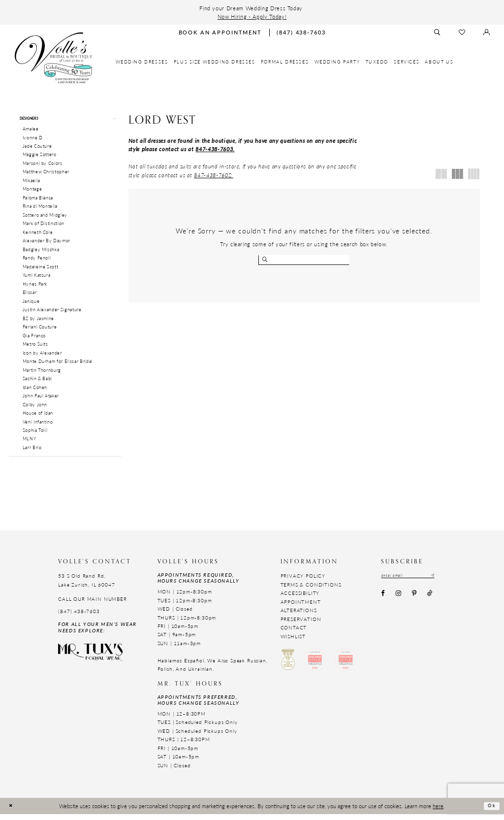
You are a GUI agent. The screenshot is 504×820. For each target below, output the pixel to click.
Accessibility (300, 599)
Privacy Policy (303, 582)
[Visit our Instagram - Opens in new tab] (398, 601)
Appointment (301, 608)
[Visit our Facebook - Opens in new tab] (383, 601)
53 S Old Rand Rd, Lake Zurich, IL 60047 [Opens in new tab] (86, 586)
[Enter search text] (304, 260)
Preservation (301, 625)
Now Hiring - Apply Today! (252, 16)
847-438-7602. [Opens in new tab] (214, 175)
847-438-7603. (215, 149)
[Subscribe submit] (447, 582)
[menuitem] (142, 62)
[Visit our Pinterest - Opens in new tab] (414, 601)
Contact (294, 633)
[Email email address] (416, 582)
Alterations (299, 616)
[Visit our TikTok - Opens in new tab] (430, 601)
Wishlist (293, 642)
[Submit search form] (266, 260)
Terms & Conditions (311, 590)
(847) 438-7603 (79, 617)
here (438, 812)
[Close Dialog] (12, 812)
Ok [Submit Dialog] (490, 812)
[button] (65, 120)
